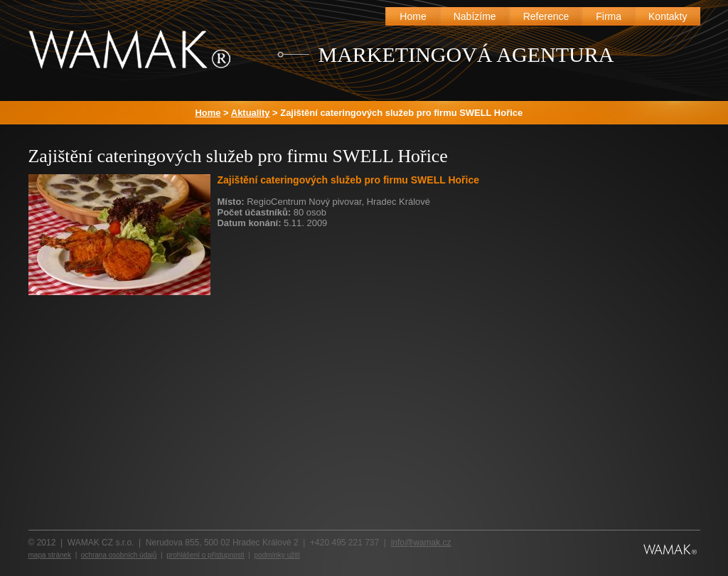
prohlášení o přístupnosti (205, 555)
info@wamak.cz (421, 543)
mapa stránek (50, 555)
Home (208, 113)
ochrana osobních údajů (119, 555)
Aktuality (251, 113)
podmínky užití (277, 555)
